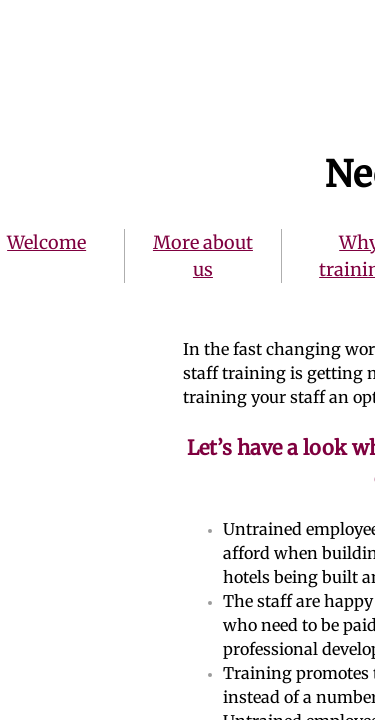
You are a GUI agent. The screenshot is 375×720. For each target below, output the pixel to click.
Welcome (46, 242)
